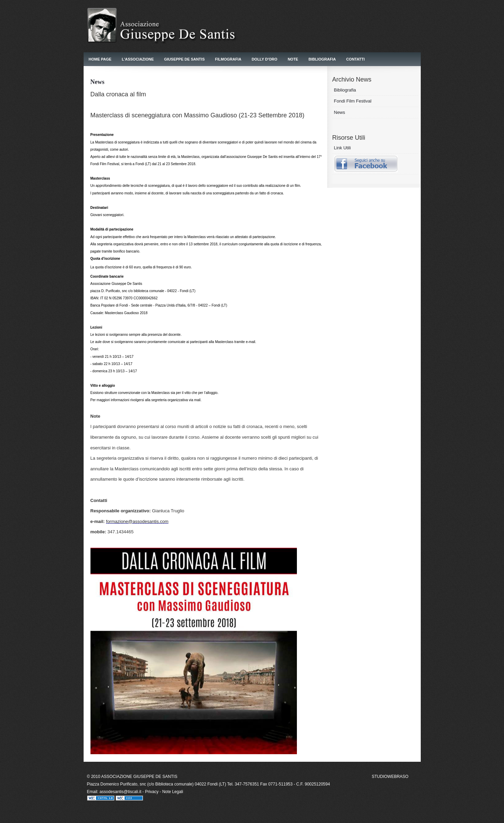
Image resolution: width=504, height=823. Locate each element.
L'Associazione (138, 59)
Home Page (100, 59)
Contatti (355, 59)
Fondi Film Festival (353, 101)
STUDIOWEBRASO (390, 777)
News (340, 112)
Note (293, 59)
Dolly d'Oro (264, 59)
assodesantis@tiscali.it (121, 792)
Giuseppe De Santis (184, 59)
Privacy (152, 792)
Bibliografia (322, 59)
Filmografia (228, 59)
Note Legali (173, 792)
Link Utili (342, 148)
